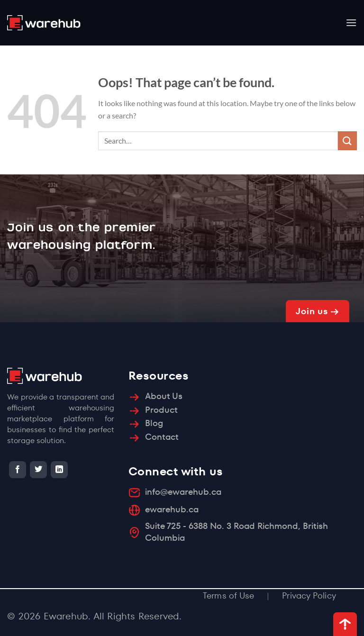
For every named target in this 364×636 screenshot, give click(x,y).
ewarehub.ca (172, 509)
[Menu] (351, 23)
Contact (162, 437)
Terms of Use (228, 595)
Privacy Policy (309, 595)
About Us (164, 396)
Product (161, 410)
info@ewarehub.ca (183, 492)
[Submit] (347, 141)
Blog (154, 423)
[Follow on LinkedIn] (59, 470)
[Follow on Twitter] (38, 470)
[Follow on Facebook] (18, 470)
